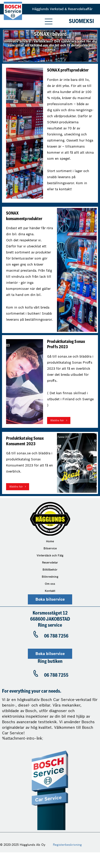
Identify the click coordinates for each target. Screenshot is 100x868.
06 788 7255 (56, 676)
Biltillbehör (50, 570)
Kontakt (50, 591)
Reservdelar (50, 562)
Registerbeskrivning (67, 845)
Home (50, 541)
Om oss (50, 584)
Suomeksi (81, 22)
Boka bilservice (50, 599)
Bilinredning (50, 577)
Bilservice (50, 548)
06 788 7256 (56, 636)
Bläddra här (57, 420)
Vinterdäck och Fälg (50, 555)
